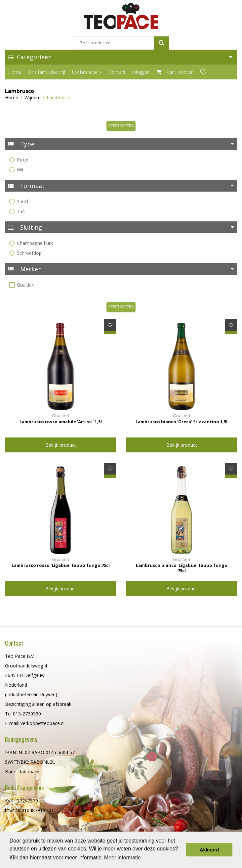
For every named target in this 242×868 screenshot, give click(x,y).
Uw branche (87, 72)
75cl (18, 211)
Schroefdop (26, 253)
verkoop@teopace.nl (42, 723)
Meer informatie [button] (122, 858)
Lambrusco (59, 97)
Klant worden (175, 72)
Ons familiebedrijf (47, 72)
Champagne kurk (32, 243)
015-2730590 (27, 714)
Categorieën (32, 57)
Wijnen (32, 97)
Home (15, 72)
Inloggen (141, 72)
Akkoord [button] (209, 850)
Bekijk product (61, 445)
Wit (17, 170)
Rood (19, 160)
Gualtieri (22, 285)
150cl (19, 201)
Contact (117, 72)
